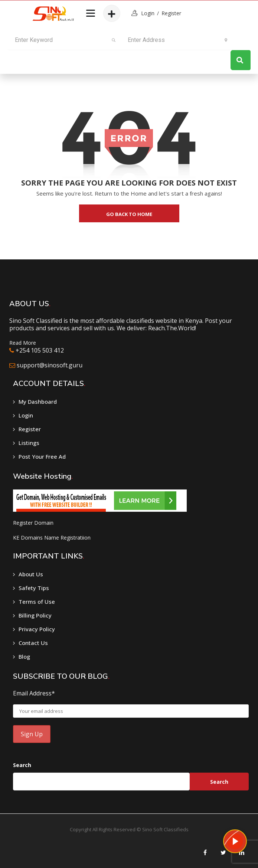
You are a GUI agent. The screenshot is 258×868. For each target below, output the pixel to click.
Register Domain (33, 523)
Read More (23, 343)
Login (26, 415)
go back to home (129, 214)
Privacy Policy (37, 629)
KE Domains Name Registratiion (52, 538)
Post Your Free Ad (42, 456)
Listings (29, 443)
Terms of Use (37, 602)
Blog (24, 656)
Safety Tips (34, 588)
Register (171, 13)
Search (22, 765)
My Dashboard (38, 402)
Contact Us (33, 643)
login (148, 13)
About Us (31, 574)
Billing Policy (35, 615)
